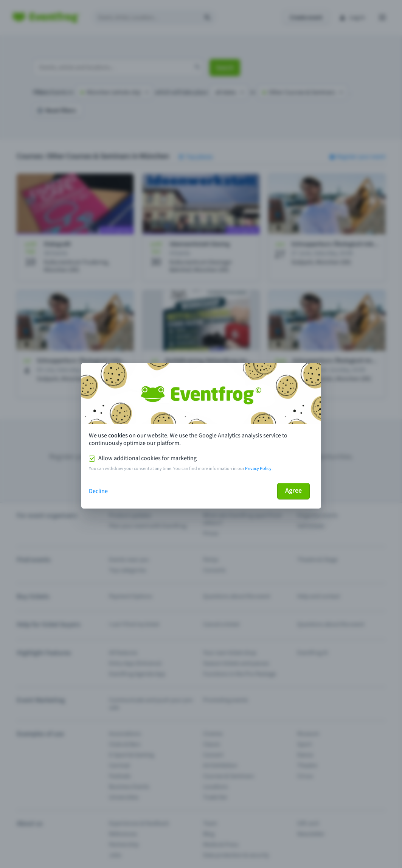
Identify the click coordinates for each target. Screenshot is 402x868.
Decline (98, 491)
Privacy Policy (258, 469)
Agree (293, 491)
